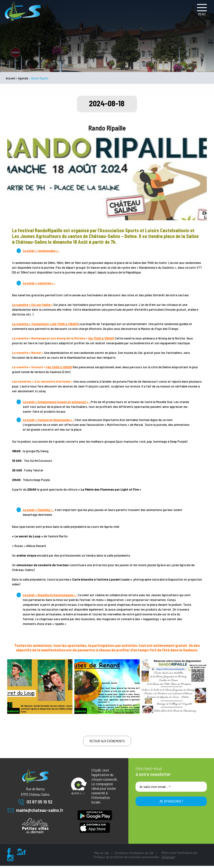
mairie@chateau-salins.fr (35, 812)
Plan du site (101, 855)
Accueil (10, 78)
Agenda (23, 78)
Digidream (168, 859)
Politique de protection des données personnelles (126, 859)
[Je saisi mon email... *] (171, 789)
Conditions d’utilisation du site (134, 855)
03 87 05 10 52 (35, 804)
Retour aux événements (107, 743)
